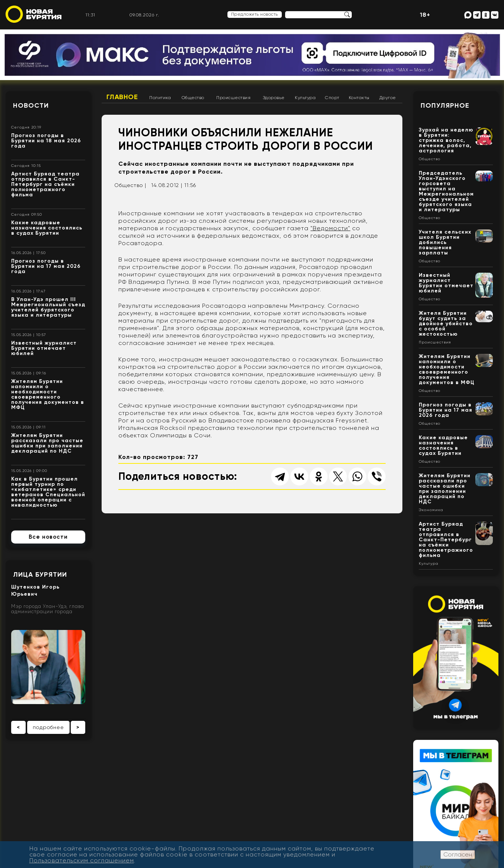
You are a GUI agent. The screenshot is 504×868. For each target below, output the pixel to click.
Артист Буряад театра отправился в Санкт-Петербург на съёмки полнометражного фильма (45, 184)
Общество (193, 98)
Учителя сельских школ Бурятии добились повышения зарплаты (445, 242)
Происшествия (233, 98)
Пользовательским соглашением (82, 860)
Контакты (359, 98)
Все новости (48, 537)
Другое (388, 98)
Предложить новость (255, 14)
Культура (305, 98)
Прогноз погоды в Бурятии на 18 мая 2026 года (46, 141)
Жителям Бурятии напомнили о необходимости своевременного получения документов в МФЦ (48, 394)
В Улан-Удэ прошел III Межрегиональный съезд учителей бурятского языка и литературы (48, 307)
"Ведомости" (330, 228)
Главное (122, 97)
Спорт (332, 98)
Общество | (130, 185)
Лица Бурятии (40, 574)
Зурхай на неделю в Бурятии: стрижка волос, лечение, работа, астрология (446, 140)
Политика (160, 98)
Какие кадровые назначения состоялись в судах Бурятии (47, 228)
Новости (31, 105)
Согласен (458, 854)
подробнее (48, 727)
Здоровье (274, 98)
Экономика (431, 510)
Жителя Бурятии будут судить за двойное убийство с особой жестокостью (446, 324)
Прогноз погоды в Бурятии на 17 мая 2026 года (46, 266)
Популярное (445, 105)
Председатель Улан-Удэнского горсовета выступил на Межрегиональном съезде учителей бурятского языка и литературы (446, 191)
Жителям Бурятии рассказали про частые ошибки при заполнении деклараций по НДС (47, 443)
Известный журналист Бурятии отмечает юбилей (44, 348)
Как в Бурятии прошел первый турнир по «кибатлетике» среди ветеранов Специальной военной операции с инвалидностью (48, 492)
